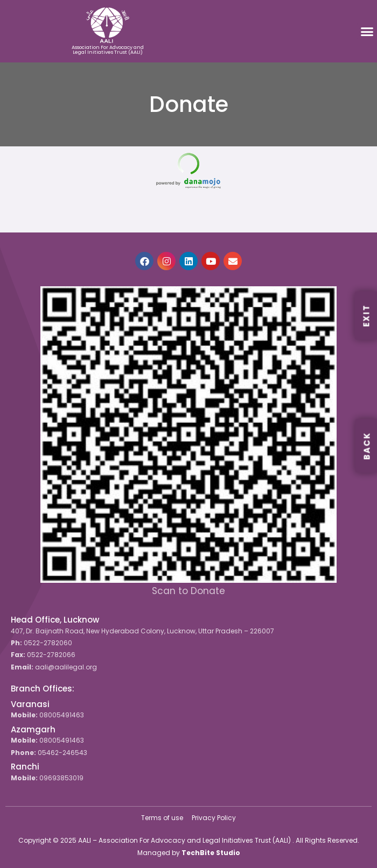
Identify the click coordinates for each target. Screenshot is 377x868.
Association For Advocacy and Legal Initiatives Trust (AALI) (108, 50)
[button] (367, 31)
